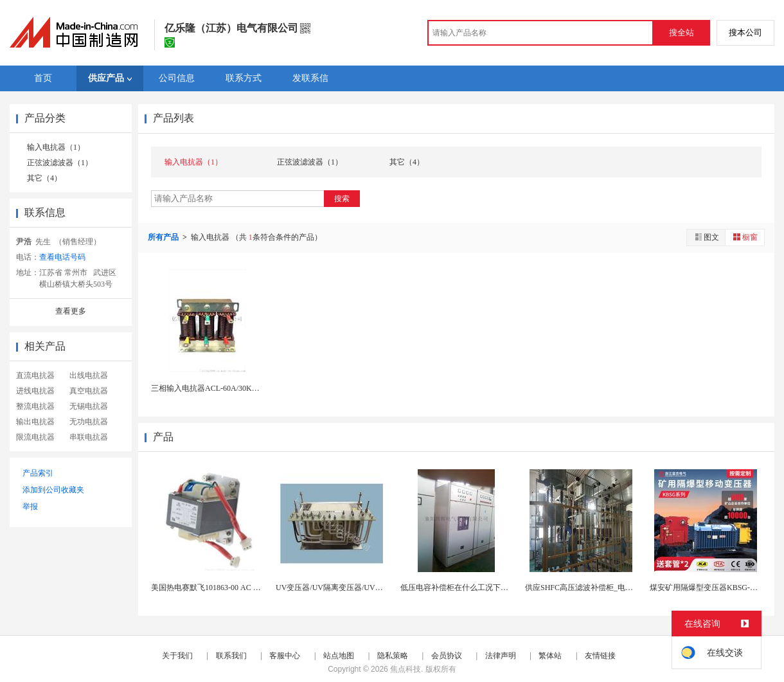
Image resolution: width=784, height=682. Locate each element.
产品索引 (38, 473)
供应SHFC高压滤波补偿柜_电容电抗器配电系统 (606, 588)
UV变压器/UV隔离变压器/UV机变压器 (341, 588)
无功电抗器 (89, 422)
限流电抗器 (35, 437)
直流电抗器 (35, 375)
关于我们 (177, 656)
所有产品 (164, 237)
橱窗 (745, 237)
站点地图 (339, 656)
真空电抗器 (89, 391)
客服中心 (285, 656)
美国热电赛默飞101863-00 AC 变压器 (214, 588)
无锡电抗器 (89, 406)
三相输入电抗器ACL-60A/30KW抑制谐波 (220, 388)
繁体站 (550, 656)
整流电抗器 (35, 406)
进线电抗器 (35, 391)
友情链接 (600, 656)
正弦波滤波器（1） (60, 163)
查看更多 (71, 311)
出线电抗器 (89, 375)
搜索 (342, 199)
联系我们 (231, 656)
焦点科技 (405, 669)
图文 (706, 237)
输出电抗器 (35, 422)
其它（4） (44, 178)
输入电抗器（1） (56, 147)
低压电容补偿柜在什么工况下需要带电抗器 (474, 588)
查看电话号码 (62, 257)
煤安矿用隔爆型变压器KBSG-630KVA (713, 588)
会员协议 (447, 656)
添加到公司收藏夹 (53, 490)
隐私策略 (393, 656)
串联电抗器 (89, 437)
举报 (30, 507)
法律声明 (501, 656)
